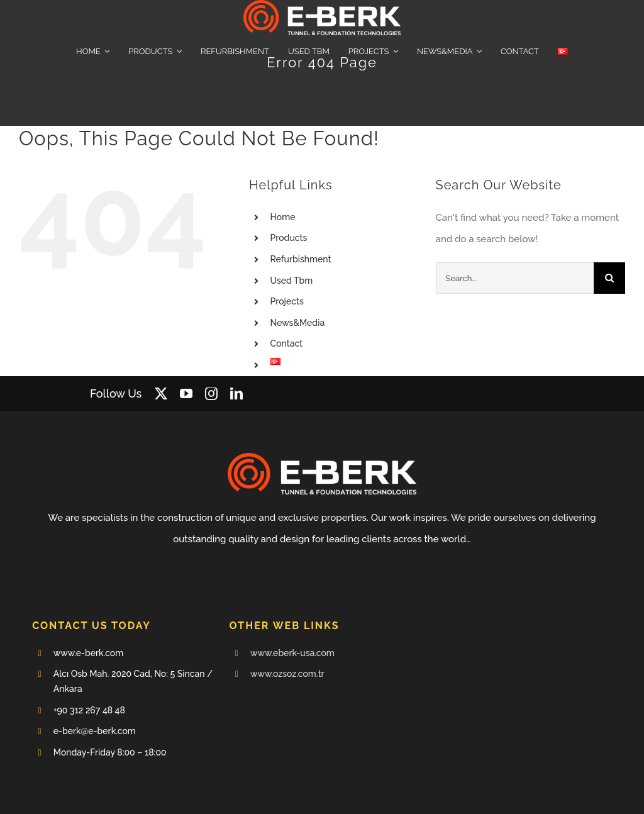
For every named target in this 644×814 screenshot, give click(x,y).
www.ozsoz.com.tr (287, 674)
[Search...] (515, 278)
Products (289, 238)
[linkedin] (236, 394)
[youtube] (186, 394)
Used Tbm (292, 281)
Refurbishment (301, 259)
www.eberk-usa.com (292, 653)
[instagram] (211, 394)
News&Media (298, 323)
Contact (287, 343)
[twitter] (161, 394)
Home (283, 217)
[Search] (609, 278)
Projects (287, 301)
